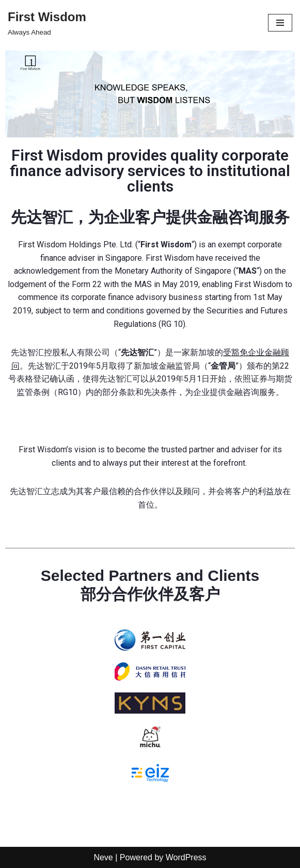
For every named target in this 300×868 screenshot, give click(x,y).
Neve (103, 857)
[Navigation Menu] (280, 23)
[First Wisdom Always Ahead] (47, 23)
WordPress (186, 857)
